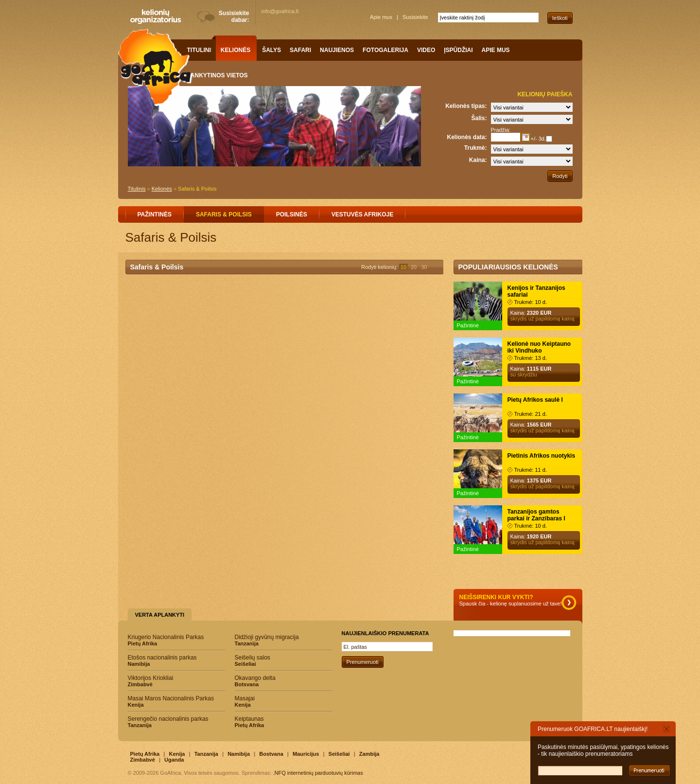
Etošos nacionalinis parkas (176, 660)
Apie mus (381, 17)
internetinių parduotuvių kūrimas (325, 773)
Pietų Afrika (145, 754)
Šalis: (479, 118)
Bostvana (271, 754)
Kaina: (478, 160)
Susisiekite (415, 17)
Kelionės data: (467, 137)
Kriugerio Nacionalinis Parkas (176, 640)
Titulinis (137, 189)
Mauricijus (306, 754)
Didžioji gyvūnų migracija (283, 640)
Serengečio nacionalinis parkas (176, 722)
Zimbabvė (143, 760)
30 (424, 267)
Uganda (174, 760)
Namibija (239, 754)
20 (414, 267)
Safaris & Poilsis (197, 189)
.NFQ (279, 773)
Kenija (177, 754)
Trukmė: (476, 148)
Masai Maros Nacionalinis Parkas (176, 701)
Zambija (369, 754)
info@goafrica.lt (280, 11)
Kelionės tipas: (466, 106)
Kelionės (162, 189)
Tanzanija (206, 754)
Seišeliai (339, 754)
